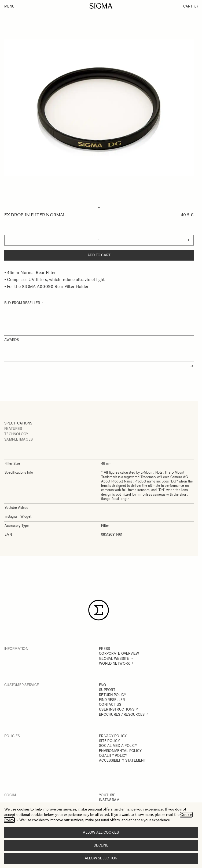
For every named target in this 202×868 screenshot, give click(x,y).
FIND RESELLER (112, 700)
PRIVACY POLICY (113, 736)
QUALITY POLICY (113, 756)
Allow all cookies (101, 832)
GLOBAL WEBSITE (114, 659)
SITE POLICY (109, 741)
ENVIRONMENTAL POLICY (120, 751)
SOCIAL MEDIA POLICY (118, 746)
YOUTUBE (107, 795)
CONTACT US (110, 705)
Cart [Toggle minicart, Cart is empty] (190, 6)
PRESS (104, 649)
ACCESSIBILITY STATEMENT (122, 760)
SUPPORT (107, 690)
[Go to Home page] (101, 6)
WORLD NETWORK (114, 663)
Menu (9, 6)
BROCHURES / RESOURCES (122, 714)
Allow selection (101, 858)
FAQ (102, 685)
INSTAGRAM (109, 800)
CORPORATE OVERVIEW (119, 653)
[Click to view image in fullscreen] (99, 108)
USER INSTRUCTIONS (117, 709)
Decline (101, 845)
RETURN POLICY (113, 695)
